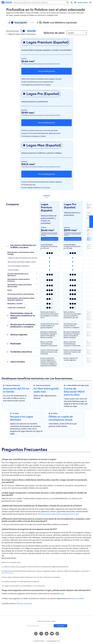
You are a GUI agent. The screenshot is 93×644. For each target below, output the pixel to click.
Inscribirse (60, 626)
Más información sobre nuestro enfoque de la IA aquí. (58, 514)
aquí (62, 593)
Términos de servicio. (24, 603)
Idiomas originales (17, 335)
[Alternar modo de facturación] (23, 31)
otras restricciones (8, 573)
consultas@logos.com (53, 641)
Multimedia (14, 344)
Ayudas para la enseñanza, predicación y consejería (21, 326)
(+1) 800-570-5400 (38, 641)
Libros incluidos (15, 362)
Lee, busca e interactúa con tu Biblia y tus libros (21, 246)
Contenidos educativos (19, 352)
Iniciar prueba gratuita (46, 71)
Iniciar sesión (83, 2)
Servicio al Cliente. (78, 598)
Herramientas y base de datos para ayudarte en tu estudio (20, 316)
